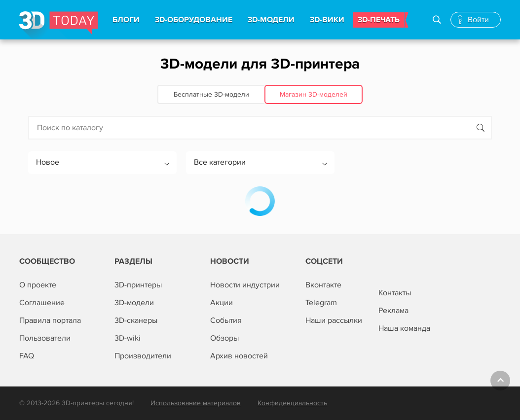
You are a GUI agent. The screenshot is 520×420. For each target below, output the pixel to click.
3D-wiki (128, 338)
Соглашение (42, 303)
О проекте (38, 285)
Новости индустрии (245, 285)
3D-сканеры (136, 320)
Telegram (321, 303)
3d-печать (379, 20)
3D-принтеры (138, 285)
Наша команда (404, 328)
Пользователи (45, 338)
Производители (143, 356)
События (226, 320)
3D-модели (134, 303)
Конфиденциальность (292, 403)
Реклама (393, 311)
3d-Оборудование (194, 20)
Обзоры (224, 338)
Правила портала (50, 320)
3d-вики (327, 20)
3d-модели (271, 20)
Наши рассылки (334, 320)
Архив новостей (239, 356)
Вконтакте (323, 285)
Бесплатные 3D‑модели (211, 94)
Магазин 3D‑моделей (314, 94)
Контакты (395, 293)
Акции (222, 303)
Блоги (126, 20)
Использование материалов (196, 403)
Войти (478, 20)
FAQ (27, 356)
